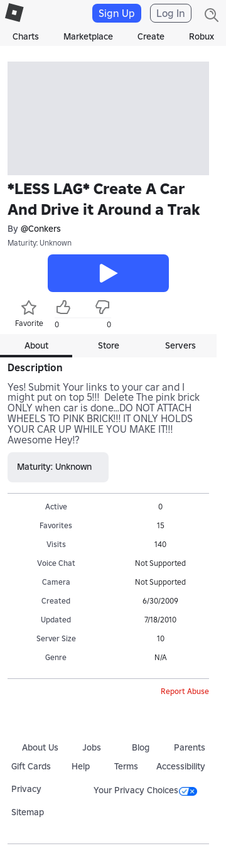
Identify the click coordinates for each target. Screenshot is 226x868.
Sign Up (117, 13)
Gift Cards (31, 766)
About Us (40, 747)
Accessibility (181, 766)
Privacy (26, 789)
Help (81, 766)
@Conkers (41, 229)
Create (151, 36)
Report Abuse (185, 691)
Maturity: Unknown (40, 243)
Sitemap (28, 812)
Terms (126, 766)
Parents (190, 747)
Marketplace (88, 36)
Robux (202, 36)
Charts (26, 36)
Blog (141, 747)
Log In (171, 13)
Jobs (92, 747)
